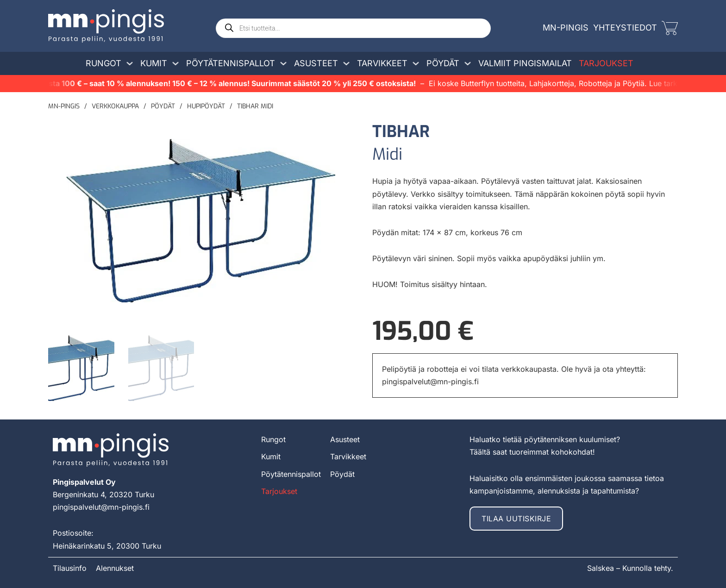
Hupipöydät (206, 106)
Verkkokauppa (115, 106)
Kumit (154, 63)
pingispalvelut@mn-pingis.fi (430, 382)
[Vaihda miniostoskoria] (670, 28)
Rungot (103, 63)
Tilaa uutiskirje (516, 518)
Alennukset (115, 568)
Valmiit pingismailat (525, 63)
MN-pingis (64, 106)
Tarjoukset (606, 63)
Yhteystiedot (625, 28)
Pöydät (443, 63)
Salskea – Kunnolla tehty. (630, 568)
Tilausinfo (70, 568)
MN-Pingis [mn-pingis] (566, 28)
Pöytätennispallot (231, 63)
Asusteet (316, 63)
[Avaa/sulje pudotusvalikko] (130, 63)
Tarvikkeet (382, 63)
